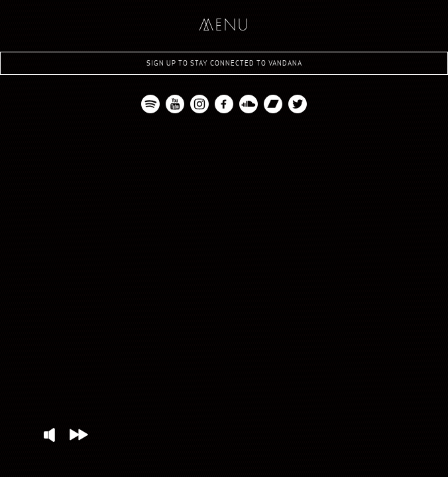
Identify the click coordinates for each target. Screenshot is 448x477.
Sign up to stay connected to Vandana (224, 63)
